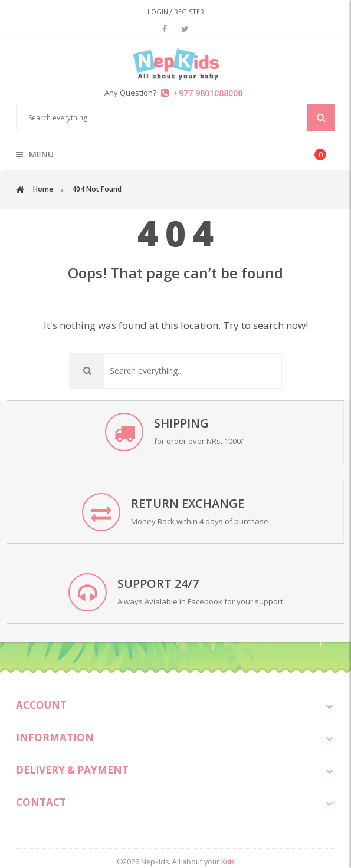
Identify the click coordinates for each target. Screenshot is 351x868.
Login (158, 12)
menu (35, 154)
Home (43, 189)
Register (189, 12)
